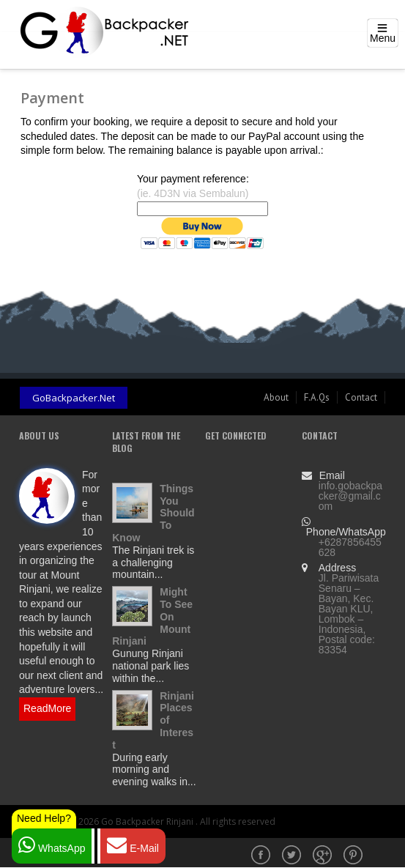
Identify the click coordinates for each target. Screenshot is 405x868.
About (276, 397)
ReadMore (47, 708)
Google (324, 856)
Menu (383, 38)
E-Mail (133, 845)
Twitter (293, 856)
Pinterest (354, 856)
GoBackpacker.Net (74, 398)
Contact (361, 397)
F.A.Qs (317, 397)
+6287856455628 (350, 547)
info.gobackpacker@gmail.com (350, 496)
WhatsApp (52, 845)
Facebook (262, 856)
